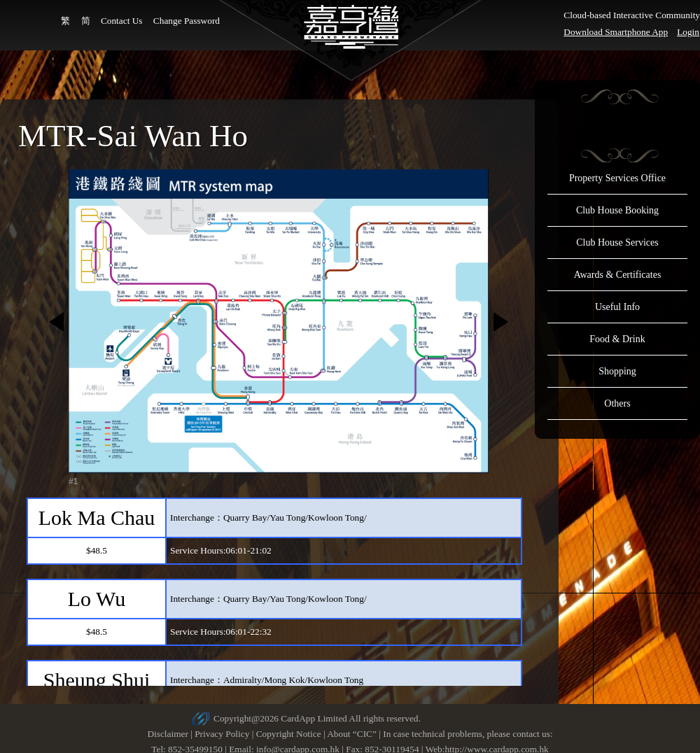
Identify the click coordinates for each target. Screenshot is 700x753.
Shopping (617, 371)
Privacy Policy (222, 734)
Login (688, 32)
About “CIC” (352, 734)
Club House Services (617, 242)
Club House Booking (617, 210)
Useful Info (617, 307)
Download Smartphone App (616, 32)
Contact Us (122, 21)
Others (617, 403)
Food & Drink (617, 339)
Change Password (187, 21)
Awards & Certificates (618, 275)
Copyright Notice (289, 734)
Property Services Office (617, 178)
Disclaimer (167, 734)
